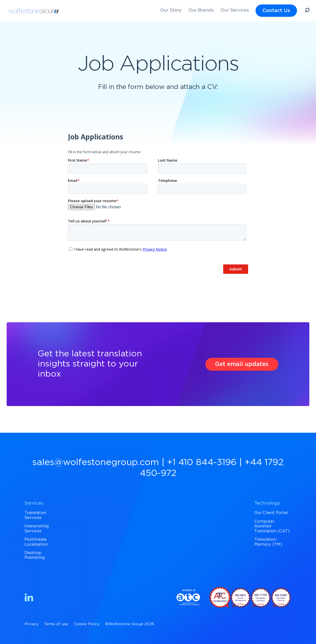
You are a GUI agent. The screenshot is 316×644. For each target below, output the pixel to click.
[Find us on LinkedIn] (29, 598)
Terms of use (56, 624)
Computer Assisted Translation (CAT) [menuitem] (272, 526)
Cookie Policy (87, 624)
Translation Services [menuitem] (35, 515)
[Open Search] (307, 11)
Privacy (31, 624)
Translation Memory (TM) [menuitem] (268, 542)
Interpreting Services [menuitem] (37, 528)
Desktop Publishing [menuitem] (35, 555)
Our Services (235, 10)
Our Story (171, 10)
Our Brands (201, 10)
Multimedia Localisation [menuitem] (36, 542)
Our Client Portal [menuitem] (271, 513)
